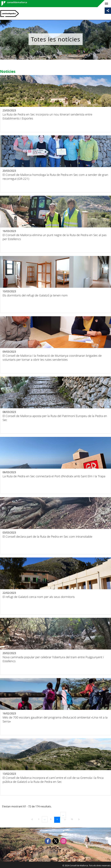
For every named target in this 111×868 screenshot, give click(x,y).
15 (73, 819)
